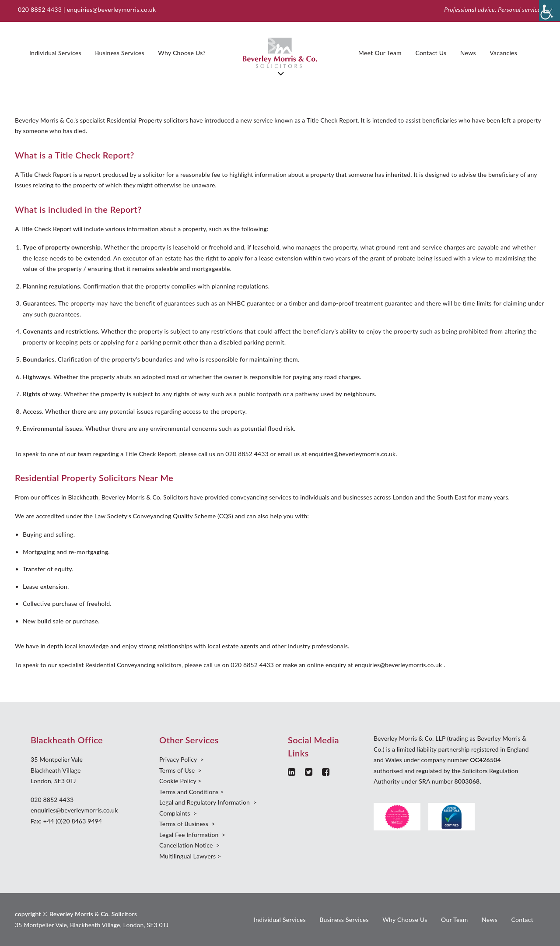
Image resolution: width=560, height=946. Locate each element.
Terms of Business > (187, 824)
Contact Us (431, 53)
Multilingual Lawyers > (190, 856)
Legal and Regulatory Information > (208, 802)
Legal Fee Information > (192, 835)
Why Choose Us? (182, 53)
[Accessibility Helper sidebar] (549, 11)
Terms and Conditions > (192, 792)
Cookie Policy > (180, 781)
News (468, 53)
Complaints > (178, 813)
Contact (522, 920)
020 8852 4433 (52, 800)
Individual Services (55, 53)
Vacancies (503, 53)
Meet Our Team (380, 53)
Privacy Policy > (182, 759)
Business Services (119, 53)
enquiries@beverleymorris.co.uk (112, 9)
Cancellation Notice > (189, 845)
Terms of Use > (180, 770)
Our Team (455, 920)
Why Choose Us (405, 920)
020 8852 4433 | (42, 9)
